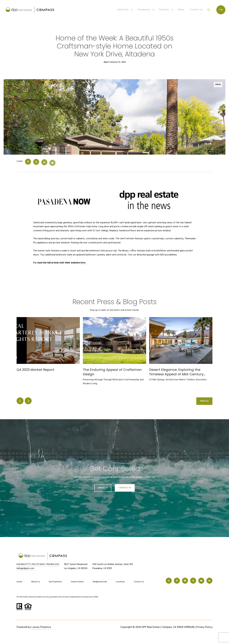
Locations (120, 582)
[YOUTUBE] (201, 581)
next (28, 401)
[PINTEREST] (185, 581)
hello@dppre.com (26, 568)
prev (20, 401)
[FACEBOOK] (177, 581)
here (83, 263)
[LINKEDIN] (209, 581)
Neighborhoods (100, 582)
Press (181, 10)
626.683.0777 (24, 564)
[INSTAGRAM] (193, 581)
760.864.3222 (54, 564)
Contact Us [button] (125, 488)
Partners (164, 10)
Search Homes (77, 582)
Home (19, 582)
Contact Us (196, 10)
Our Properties (55, 582)
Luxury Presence (41, 627)
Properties (144, 10)
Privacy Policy (204, 627)
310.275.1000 (39, 564)
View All (204, 401)
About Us (123, 10)
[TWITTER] (169, 581)
